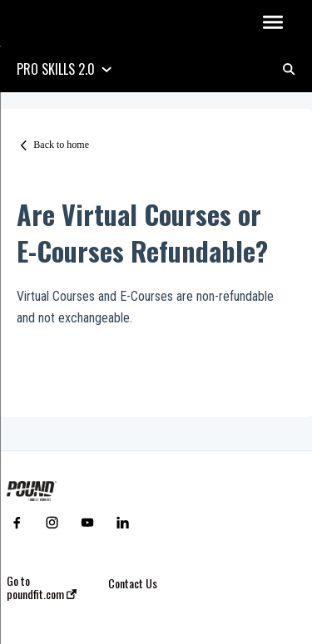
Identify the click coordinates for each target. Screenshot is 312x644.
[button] (272, 23)
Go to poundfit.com (42, 587)
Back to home (61, 145)
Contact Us (133, 583)
